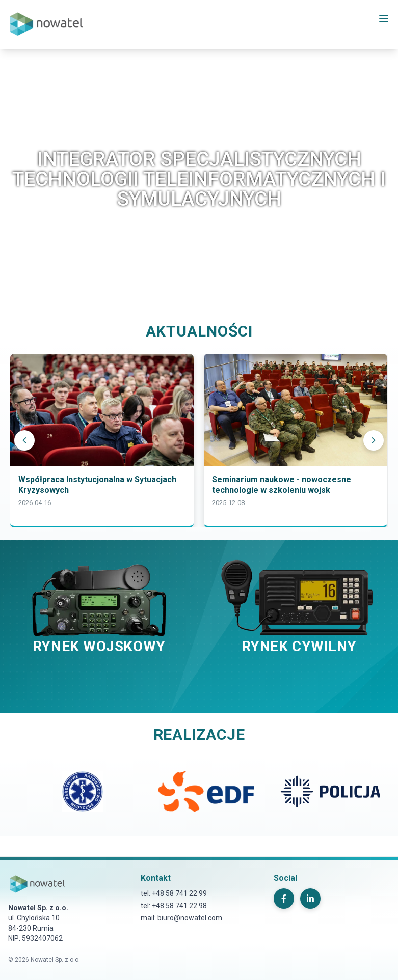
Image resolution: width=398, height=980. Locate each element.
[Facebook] (284, 899)
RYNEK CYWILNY (299, 646)
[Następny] (374, 440)
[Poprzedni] (24, 440)
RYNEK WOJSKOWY (99, 646)
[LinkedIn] (310, 899)
